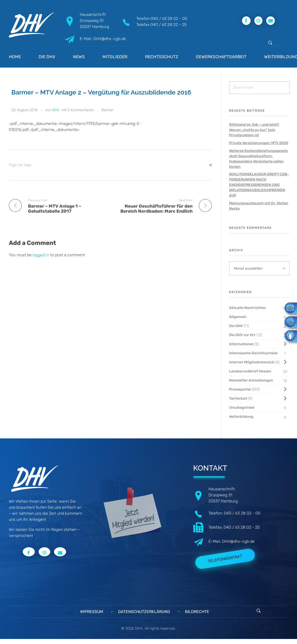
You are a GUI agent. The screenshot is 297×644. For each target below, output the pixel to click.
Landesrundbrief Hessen (250, 371)
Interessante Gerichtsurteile (253, 353)
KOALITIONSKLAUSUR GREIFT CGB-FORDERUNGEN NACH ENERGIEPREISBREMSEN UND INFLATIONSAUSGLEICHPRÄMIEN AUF (259, 185)
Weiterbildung (241, 417)
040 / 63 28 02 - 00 (169, 19)
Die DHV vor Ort (242, 335)
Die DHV (236, 326)
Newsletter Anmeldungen (251, 380)
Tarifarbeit (238, 398)
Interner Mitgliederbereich (252, 362)
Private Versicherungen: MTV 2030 (259, 143)
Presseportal (240, 389)
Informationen (241, 344)
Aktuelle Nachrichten (247, 308)
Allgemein (238, 317)
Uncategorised (242, 408)
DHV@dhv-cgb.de (238, 541)
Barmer (107, 110)
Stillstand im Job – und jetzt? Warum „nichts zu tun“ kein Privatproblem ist (254, 130)
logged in (41, 255)
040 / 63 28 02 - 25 (168, 25)
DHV (56, 110)
